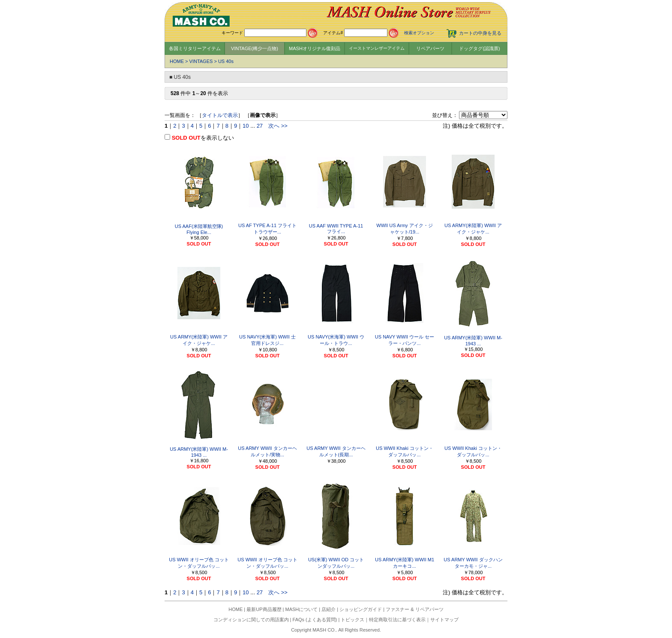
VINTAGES (201, 61)
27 (260, 126)
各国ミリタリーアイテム (195, 48)
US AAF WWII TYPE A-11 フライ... (336, 229)
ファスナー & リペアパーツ (414, 609)
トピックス (352, 620)
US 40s (226, 61)
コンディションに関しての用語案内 (251, 620)
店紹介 (328, 609)
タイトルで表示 (220, 115)
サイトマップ (444, 620)
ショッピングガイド (361, 609)
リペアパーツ (430, 48)
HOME (177, 61)
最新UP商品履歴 (264, 609)
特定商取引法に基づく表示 (397, 620)
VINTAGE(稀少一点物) (255, 48)
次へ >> (278, 126)
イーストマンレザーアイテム (377, 48)
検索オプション (419, 33)
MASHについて (302, 609)
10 (246, 126)
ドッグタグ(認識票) (479, 48)
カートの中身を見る (480, 33)
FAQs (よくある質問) (315, 620)
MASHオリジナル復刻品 (315, 48)
